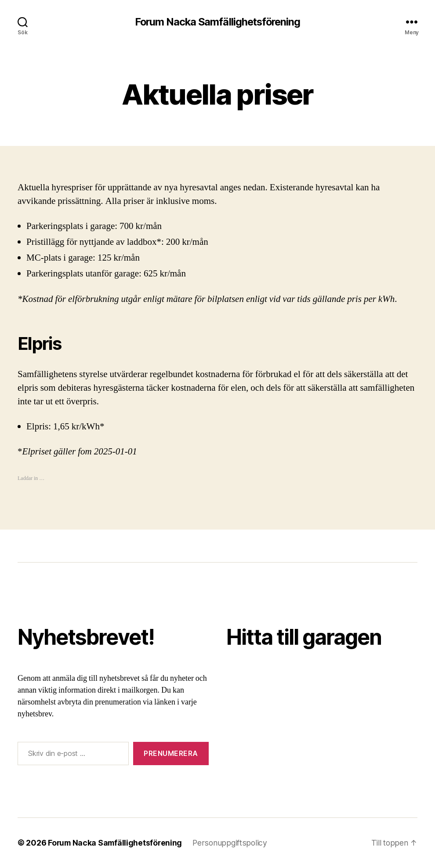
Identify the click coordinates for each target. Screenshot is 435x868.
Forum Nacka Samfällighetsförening (217, 22)
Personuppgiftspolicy (232, 843)
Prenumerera (171, 754)
